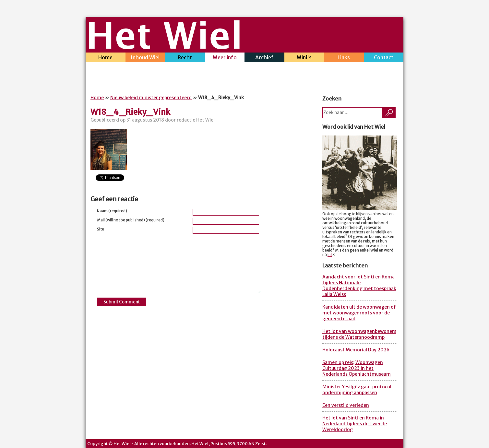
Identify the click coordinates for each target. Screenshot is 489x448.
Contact (384, 58)
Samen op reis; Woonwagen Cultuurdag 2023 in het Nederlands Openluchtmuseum (357, 368)
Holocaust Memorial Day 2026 (356, 350)
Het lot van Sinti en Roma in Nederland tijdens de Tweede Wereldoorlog (355, 424)
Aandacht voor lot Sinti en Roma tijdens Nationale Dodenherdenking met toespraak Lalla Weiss (359, 286)
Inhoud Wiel (145, 58)
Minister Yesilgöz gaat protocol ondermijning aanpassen (357, 390)
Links (344, 58)
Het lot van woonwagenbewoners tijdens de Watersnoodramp (359, 334)
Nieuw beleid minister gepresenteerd (151, 98)
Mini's (304, 58)
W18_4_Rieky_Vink (130, 112)
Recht (185, 58)
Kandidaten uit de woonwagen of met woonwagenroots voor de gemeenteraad (359, 313)
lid (330, 255)
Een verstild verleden (346, 405)
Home (106, 58)
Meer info (225, 58)
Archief (264, 58)
